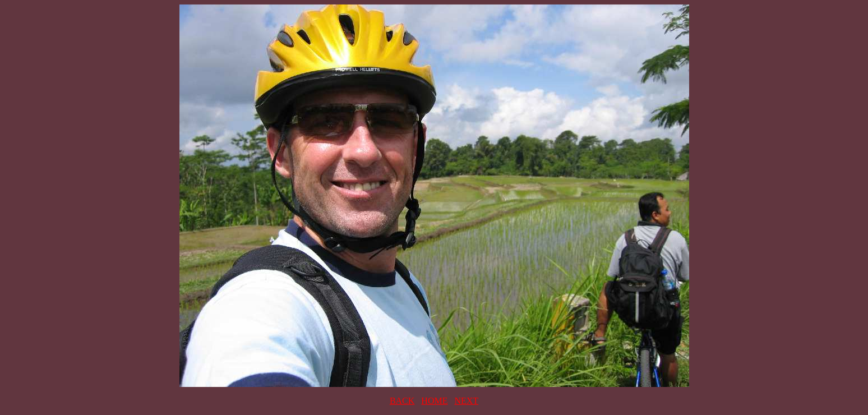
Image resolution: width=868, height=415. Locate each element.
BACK (402, 401)
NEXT (466, 401)
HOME (434, 401)
